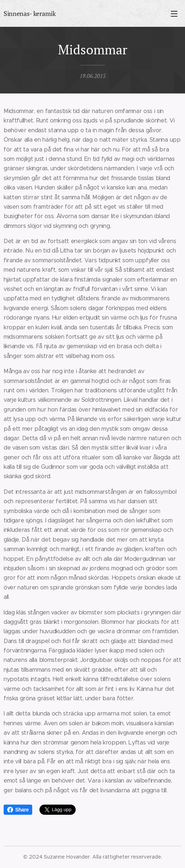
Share (18, 810)
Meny (174, 14)
